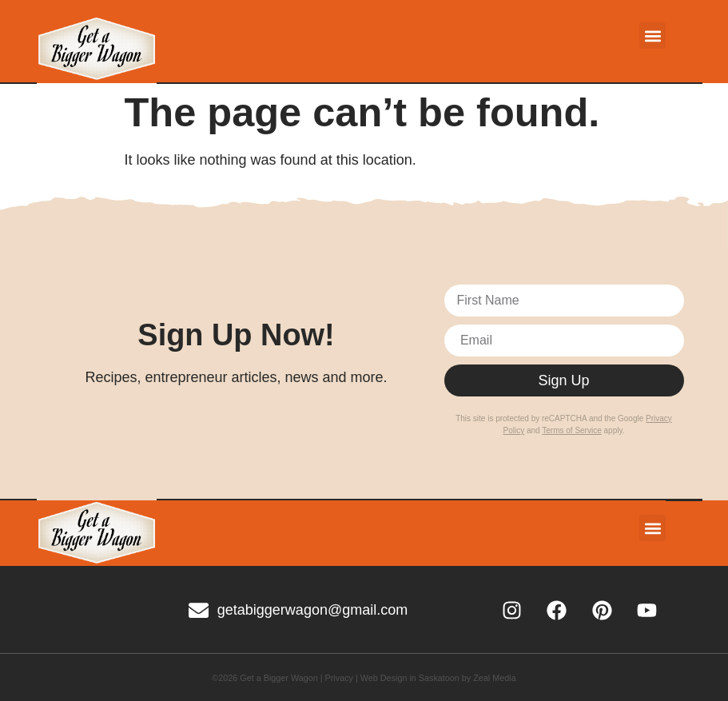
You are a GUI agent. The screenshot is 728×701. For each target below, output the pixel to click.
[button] (652, 36)
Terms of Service (571, 430)
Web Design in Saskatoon (410, 678)
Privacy (339, 678)
